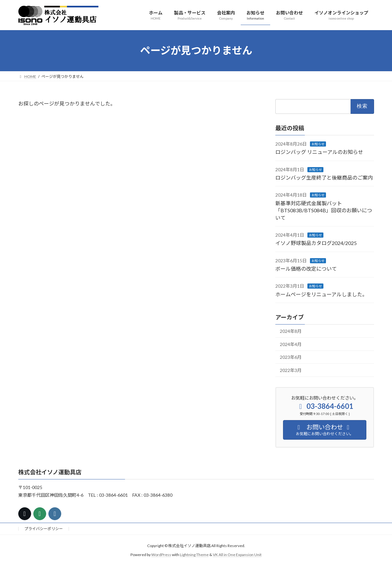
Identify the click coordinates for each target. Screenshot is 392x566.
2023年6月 (291, 357)
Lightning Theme (194, 555)
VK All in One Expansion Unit (237, 555)
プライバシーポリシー (44, 529)
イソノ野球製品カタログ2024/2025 (316, 243)
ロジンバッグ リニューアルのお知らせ (319, 152)
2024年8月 (291, 331)
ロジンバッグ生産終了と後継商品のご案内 (324, 177)
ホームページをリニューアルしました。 (321, 294)
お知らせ (318, 144)
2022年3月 (291, 370)
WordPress (161, 555)
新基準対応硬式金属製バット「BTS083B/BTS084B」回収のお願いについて (324, 210)
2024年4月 (291, 344)
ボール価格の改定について (306, 269)
